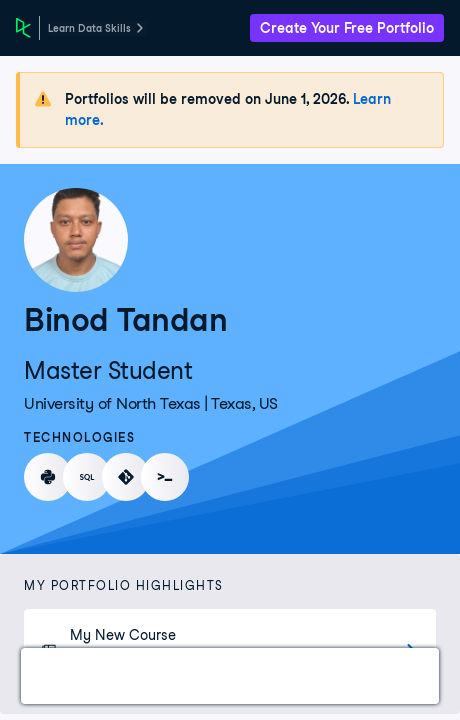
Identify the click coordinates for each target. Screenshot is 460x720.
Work (64, 675)
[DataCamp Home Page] (23, 28)
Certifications (166, 675)
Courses (279, 675)
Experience (383, 675)
